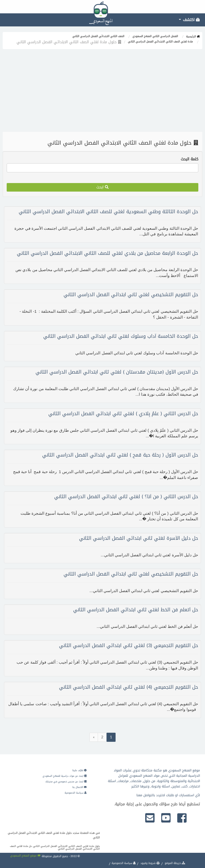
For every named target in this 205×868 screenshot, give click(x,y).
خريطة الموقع (175, 863)
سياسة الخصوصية (76, 793)
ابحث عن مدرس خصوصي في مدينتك (66, 782)
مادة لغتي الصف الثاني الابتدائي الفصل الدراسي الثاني (160, 41)
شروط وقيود (150, 863)
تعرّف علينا (79, 770)
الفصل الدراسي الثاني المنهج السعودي (155, 36)
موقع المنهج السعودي (25, 856)
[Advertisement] (102, 92)
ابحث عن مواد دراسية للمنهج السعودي (64, 776)
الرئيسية (193, 36)
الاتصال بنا (79, 787)
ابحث (102, 187)
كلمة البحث (190, 159)
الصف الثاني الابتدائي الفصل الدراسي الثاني (98, 36)
